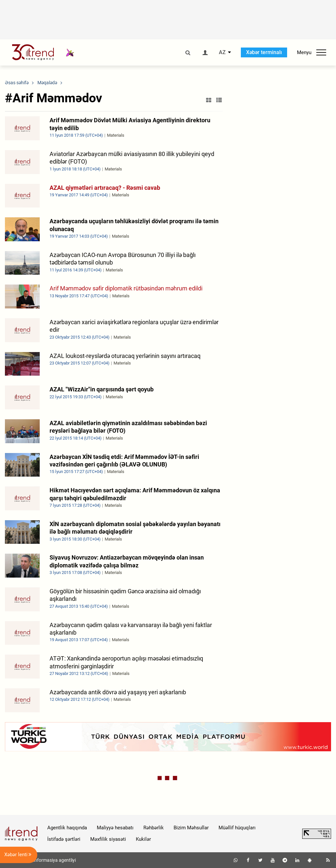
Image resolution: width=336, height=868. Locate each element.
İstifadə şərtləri (64, 839)
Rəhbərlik (154, 828)
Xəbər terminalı (264, 52)
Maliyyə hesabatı (115, 828)
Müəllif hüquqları (237, 828)
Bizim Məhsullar (191, 828)
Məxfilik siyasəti (108, 839)
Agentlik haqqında (67, 828)
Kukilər (143, 839)
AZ (222, 52)
